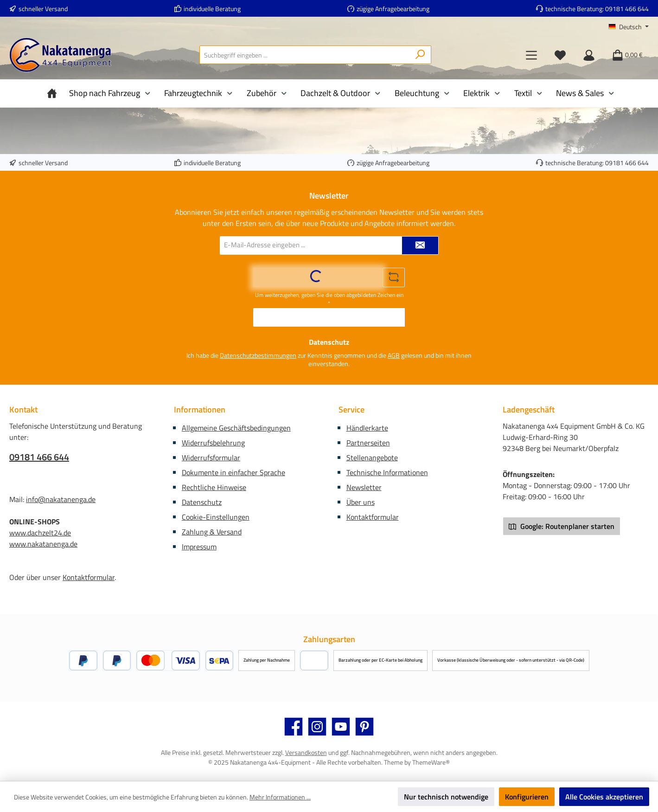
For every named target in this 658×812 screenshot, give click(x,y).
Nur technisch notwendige (446, 797)
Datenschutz (202, 502)
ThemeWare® (431, 762)
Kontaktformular (89, 577)
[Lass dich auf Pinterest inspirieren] (364, 727)
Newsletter (364, 487)
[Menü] (531, 55)
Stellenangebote (372, 458)
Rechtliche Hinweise (214, 487)
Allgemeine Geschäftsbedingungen (236, 428)
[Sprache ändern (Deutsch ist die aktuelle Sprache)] (629, 27)
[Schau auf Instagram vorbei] (317, 727)
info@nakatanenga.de (61, 499)
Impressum (199, 547)
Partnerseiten (368, 443)
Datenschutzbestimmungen (258, 355)
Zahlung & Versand (212, 532)
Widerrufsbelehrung (213, 443)
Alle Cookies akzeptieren (604, 797)
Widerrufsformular (211, 458)
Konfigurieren (527, 797)
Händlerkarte (367, 428)
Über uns (361, 502)
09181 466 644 (627, 9)
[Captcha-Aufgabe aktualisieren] (394, 277)
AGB (394, 355)
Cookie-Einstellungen (216, 517)
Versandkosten (306, 752)
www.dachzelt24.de (40, 533)
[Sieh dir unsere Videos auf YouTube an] (341, 727)
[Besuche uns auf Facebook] (294, 727)
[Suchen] (420, 55)
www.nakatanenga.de (43, 544)
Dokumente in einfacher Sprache (233, 472)
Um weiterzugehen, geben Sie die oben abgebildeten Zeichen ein (329, 299)
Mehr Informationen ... (280, 797)
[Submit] (420, 245)
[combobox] (305, 55)
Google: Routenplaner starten (562, 526)
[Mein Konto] (589, 55)
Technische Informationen (387, 472)
